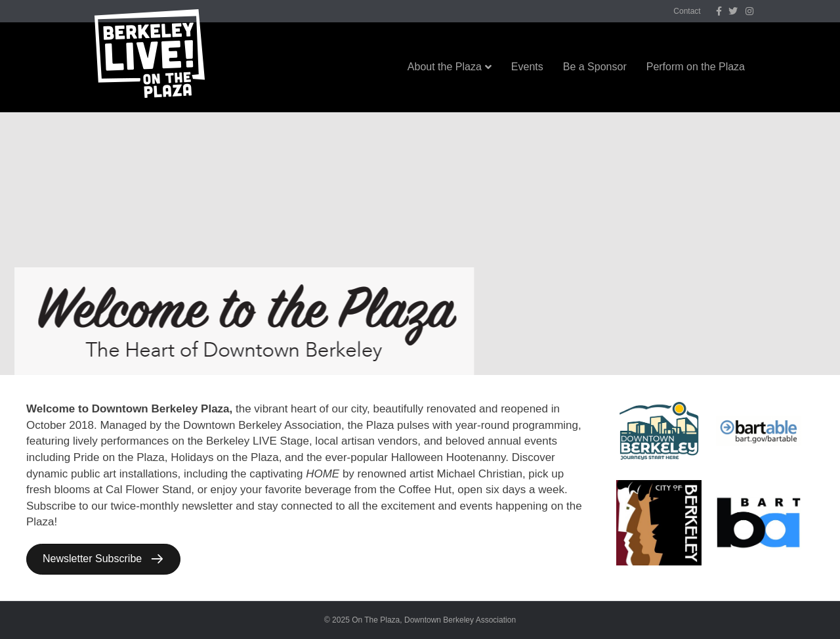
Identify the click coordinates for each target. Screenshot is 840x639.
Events (527, 67)
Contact (687, 11)
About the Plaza (445, 67)
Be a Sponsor (595, 67)
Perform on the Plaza (696, 67)
